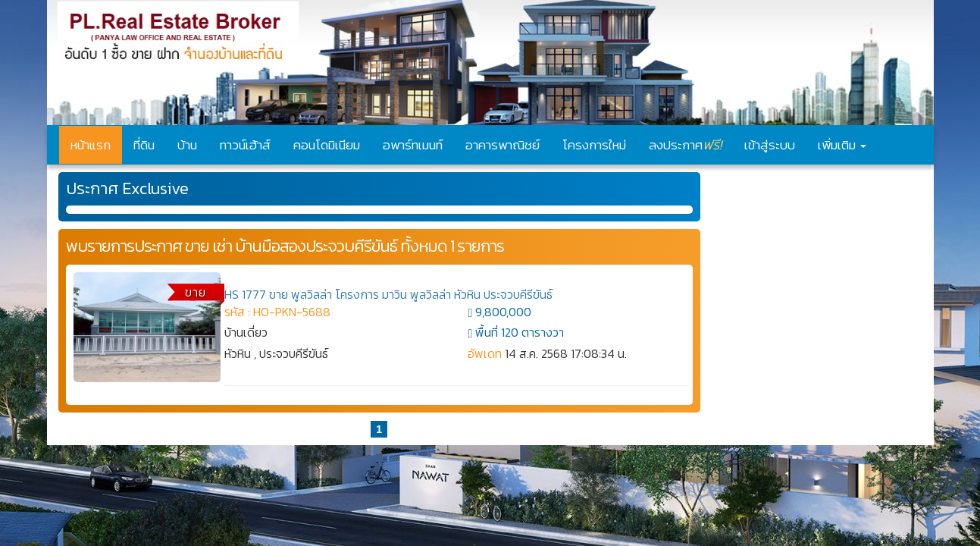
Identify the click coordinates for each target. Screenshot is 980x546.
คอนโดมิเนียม (327, 145)
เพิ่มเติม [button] (842, 145)
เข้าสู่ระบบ (770, 145)
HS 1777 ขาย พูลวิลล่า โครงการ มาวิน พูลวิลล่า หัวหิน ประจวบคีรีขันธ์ (388, 294)
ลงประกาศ (685, 144)
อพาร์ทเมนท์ (413, 145)
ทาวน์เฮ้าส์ (245, 145)
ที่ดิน (144, 145)
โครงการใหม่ (594, 145)
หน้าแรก (91, 145)
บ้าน (187, 145)
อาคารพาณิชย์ (503, 145)
